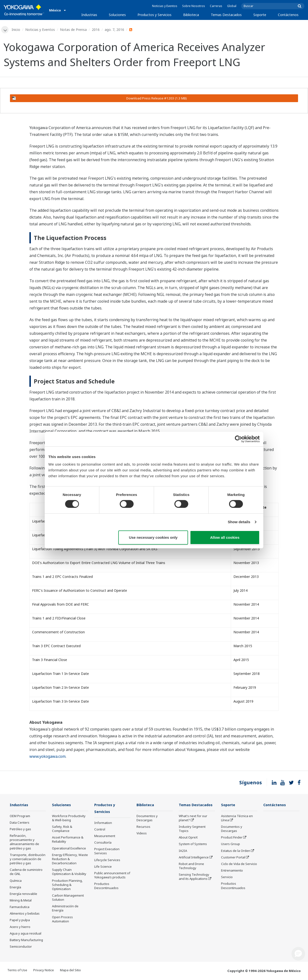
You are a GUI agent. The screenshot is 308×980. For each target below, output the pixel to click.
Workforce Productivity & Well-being (69, 818)
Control (100, 830)
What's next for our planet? (193, 818)
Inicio (16, 30)
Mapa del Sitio (70, 971)
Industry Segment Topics (192, 829)
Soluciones (117, 15)
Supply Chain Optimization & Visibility (69, 872)
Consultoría (103, 843)
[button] (298, 954)
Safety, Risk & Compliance (62, 829)
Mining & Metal (21, 901)
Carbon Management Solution (68, 898)
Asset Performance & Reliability (68, 840)
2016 (96, 30)
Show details (239, 522)
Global (232, 6)
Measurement (105, 837)
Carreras (216, 6)
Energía (15, 888)
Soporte (260, 15)
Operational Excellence (69, 849)
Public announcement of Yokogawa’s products (112, 876)
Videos (142, 834)
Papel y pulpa (20, 920)
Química (16, 881)
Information (103, 823)
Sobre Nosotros (194, 6)
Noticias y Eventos (165, 6)
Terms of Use (17, 971)
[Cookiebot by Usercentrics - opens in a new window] (238, 439)
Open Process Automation (62, 920)
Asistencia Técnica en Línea (237, 818)
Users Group (231, 844)
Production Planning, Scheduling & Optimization (67, 885)
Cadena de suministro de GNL (26, 872)
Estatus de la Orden (236, 851)
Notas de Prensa (74, 30)
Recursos (143, 827)
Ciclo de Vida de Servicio (239, 864)
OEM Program (20, 816)
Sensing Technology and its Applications (194, 877)
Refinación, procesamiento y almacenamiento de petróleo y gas (24, 842)
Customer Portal (233, 858)
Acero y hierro (20, 927)
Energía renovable (23, 894)
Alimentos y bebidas (25, 914)
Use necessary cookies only (153, 537)
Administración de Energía (65, 909)
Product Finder (232, 838)
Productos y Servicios (154, 15)
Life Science (103, 867)
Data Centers (20, 823)
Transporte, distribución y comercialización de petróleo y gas (28, 859)
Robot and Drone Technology (191, 866)
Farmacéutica (20, 907)
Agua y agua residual (26, 934)
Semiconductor (21, 947)
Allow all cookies (225, 537)
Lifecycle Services (107, 860)
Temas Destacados (226, 15)
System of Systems (193, 844)
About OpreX (188, 838)
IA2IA (183, 851)
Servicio (227, 877)
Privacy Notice (44, 971)
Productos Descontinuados (106, 887)
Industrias (89, 15)
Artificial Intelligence (194, 858)
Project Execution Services (107, 852)
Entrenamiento (232, 871)
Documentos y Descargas (147, 818)
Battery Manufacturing (26, 940)
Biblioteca (191, 15)
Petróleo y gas (20, 830)
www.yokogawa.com (47, 757)
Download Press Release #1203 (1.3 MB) (99, 98)
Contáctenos (288, 15)
